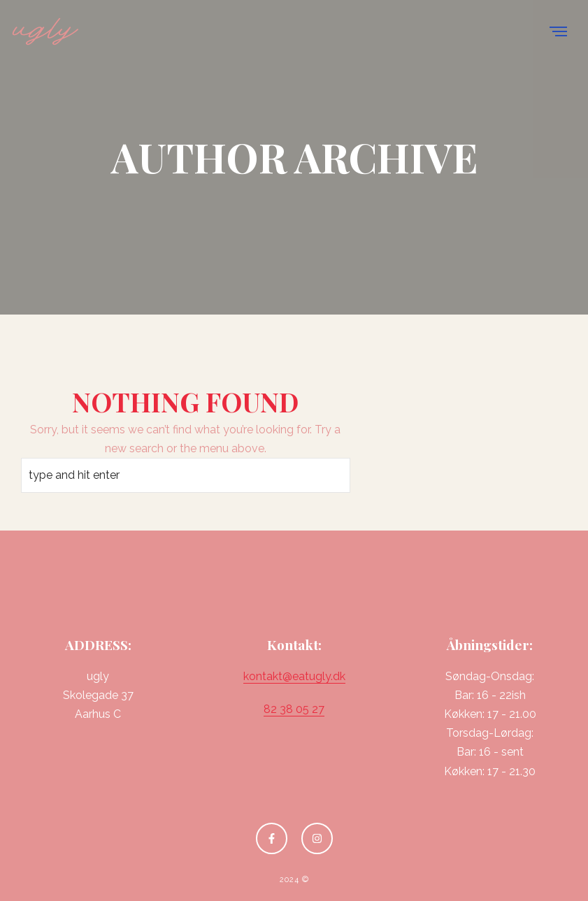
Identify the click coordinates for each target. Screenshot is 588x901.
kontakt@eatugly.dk (294, 676)
